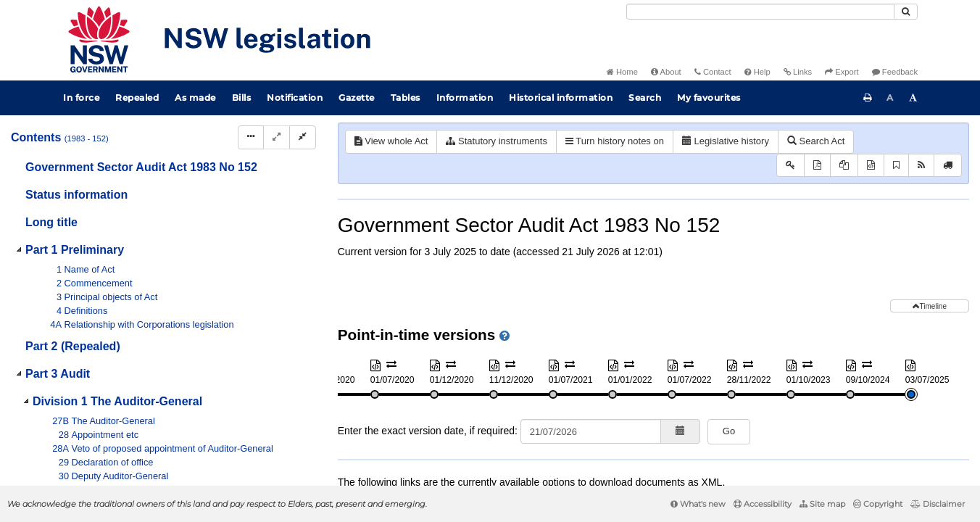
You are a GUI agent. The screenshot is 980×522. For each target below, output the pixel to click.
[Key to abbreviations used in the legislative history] (790, 166)
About (666, 72)
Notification (295, 98)
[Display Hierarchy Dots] (251, 137)
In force (81, 98)
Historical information (561, 98)
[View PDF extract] (844, 166)
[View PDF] (817, 166)
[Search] (760, 12)
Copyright (878, 504)
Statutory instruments (496, 141)
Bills (242, 98)
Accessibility (763, 504)
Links (798, 72)
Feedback (895, 72)
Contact (713, 72)
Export (842, 72)
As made (195, 98)
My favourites (709, 98)
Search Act (816, 141)
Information (465, 98)
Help (757, 72)
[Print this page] (868, 98)
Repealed (137, 98)
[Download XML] (871, 166)
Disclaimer (938, 504)
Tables (406, 98)
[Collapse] (303, 137)
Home (622, 72)
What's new (698, 504)
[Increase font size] (913, 98)
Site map (822, 504)
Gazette (357, 98)
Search (645, 98)
